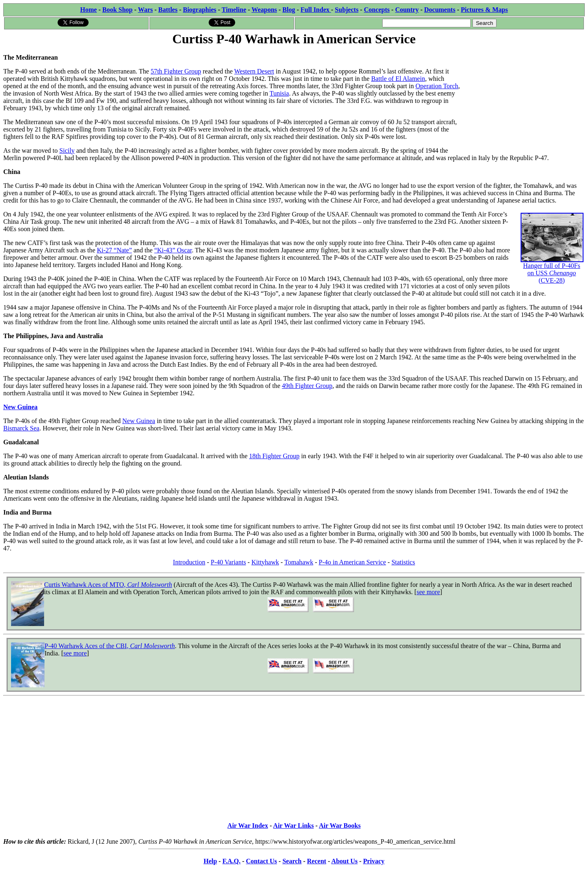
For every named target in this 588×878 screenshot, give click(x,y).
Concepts (377, 10)
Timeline (234, 10)
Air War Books (340, 826)
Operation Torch (437, 86)
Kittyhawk (265, 562)
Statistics (403, 562)
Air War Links (294, 826)
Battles (168, 10)
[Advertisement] (523, 99)
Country (407, 10)
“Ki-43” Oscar (173, 250)
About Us (344, 861)
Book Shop (117, 10)
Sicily (67, 150)
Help (210, 861)
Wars (145, 10)
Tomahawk (299, 562)
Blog (289, 10)
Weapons (264, 10)
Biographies (200, 10)
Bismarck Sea (21, 428)
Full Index (316, 10)
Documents (440, 10)
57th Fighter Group (176, 71)
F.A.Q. (232, 861)
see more (428, 592)
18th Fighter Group (274, 456)
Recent (317, 861)
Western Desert (254, 71)
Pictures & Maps (484, 10)
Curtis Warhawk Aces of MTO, (108, 585)
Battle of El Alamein (398, 79)
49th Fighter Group (307, 386)
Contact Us (261, 861)
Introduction (189, 562)
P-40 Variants (228, 562)
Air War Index (248, 826)
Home (88, 10)
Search (292, 861)
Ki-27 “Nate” (114, 250)
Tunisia (279, 93)
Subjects (347, 10)
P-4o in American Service (352, 562)
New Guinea (20, 407)
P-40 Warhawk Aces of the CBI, (110, 646)
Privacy (374, 861)
